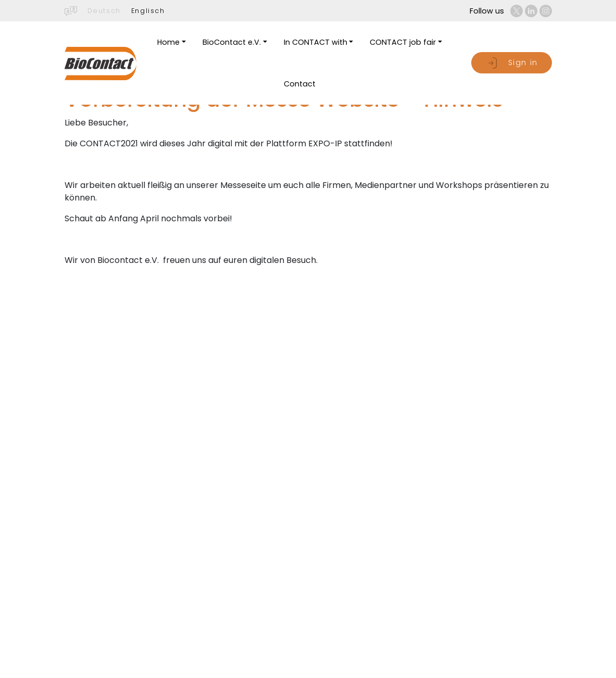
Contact (300, 84)
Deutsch (104, 11)
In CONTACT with (316, 42)
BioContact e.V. (232, 42)
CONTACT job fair (403, 42)
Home (168, 42)
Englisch (148, 11)
